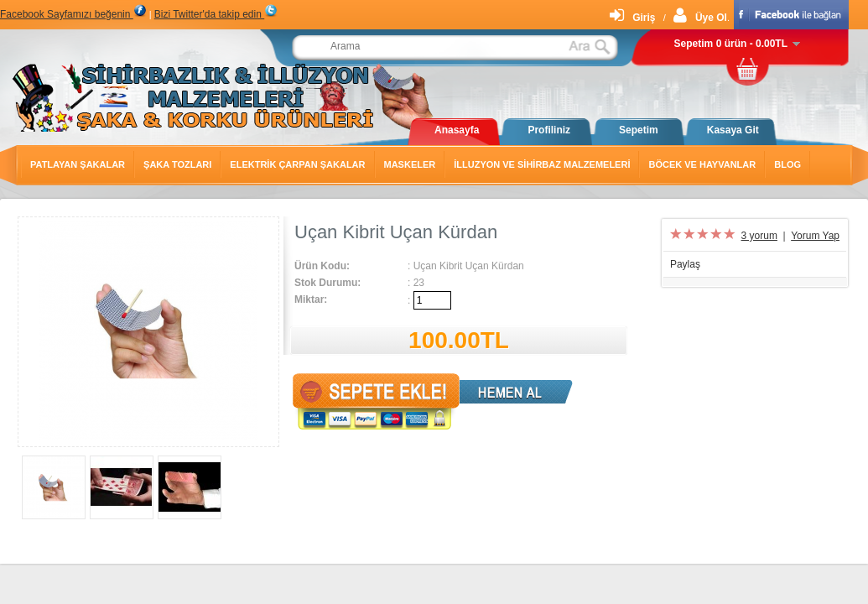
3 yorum (759, 236)
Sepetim (639, 130)
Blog (787, 164)
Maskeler (410, 164)
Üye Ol (700, 18)
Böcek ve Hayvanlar (702, 164)
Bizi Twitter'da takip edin (216, 14)
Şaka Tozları (177, 164)
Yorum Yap (815, 236)
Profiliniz (549, 130)
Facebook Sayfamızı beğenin (73, 14)
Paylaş (685, 264)
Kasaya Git (733, 130)
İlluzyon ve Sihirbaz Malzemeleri (542, 164)
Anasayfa (457, 130)
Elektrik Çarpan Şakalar (297, 164)
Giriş (632, 18)
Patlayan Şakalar (78, 164)
